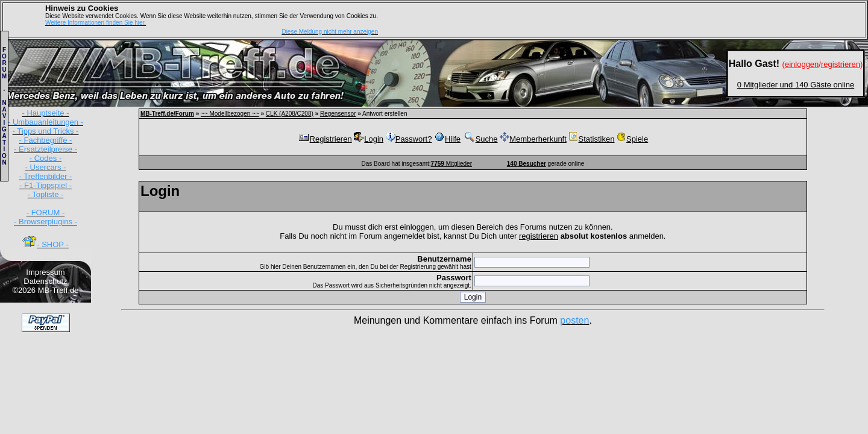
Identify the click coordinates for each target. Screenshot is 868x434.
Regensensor (338, 114)
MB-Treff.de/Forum (167, 114)
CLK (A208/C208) (290, 114)
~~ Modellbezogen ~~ (230, 114)
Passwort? (409, 139)
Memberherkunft (533, 139)
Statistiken (591, 139)
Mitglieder (451, 164)
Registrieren (325, 139)
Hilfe (447, 139)
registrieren (539, 236)
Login (369, 139)
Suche (480, 139)
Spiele (632, 139)
